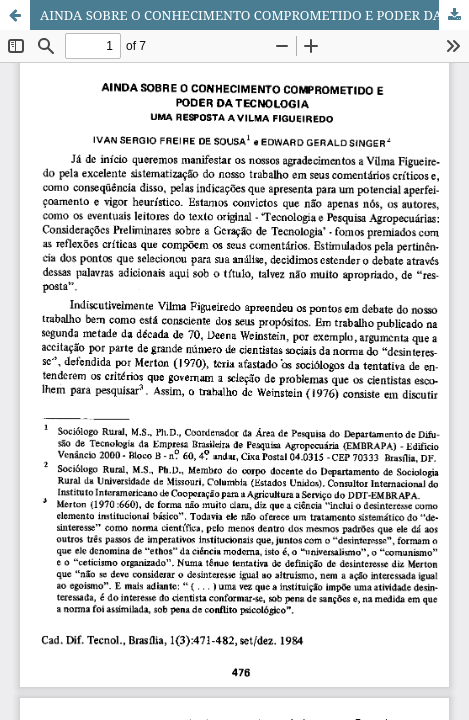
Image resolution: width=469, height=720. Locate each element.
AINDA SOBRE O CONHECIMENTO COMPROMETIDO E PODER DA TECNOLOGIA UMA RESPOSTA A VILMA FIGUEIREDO (254, 15)
